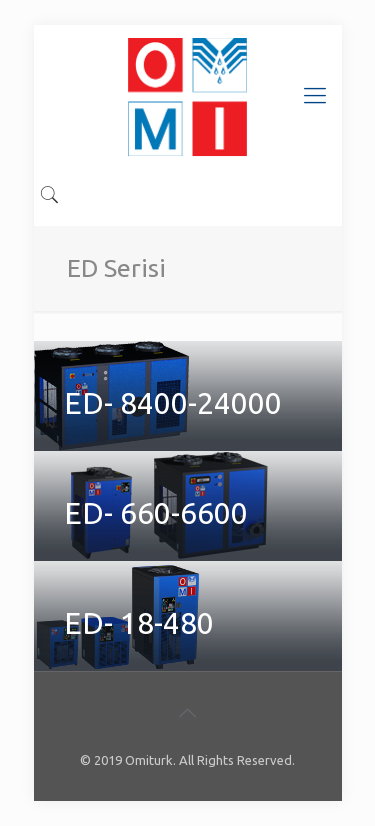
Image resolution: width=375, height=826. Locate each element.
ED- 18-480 (139, 623)
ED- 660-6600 (156, 513)
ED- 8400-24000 (173, 403)
